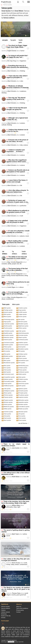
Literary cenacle (5, 612)
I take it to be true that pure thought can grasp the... (17, 109)
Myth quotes (7, 308)
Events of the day (6, 616)
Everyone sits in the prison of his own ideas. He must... (17, 141)
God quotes (7, 416)
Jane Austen (16, 448)
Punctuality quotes (9, 381)
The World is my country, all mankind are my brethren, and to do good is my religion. (15, 589)
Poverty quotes (8, 328)
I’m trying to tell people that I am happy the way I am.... (17, 56)
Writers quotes (23, 328)
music (27, 236)
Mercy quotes (22, 381)
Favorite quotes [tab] (20, 41)
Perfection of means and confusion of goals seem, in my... (18, 201)
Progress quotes (8, 400)
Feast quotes (7, 418)
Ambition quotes (23, 343)
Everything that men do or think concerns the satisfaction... (18, 66)
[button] (2, 29)
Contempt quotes (23, 340)
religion (8, 595)
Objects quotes (23, 337)
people (14, 264)
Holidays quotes (23, 354)
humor (22, 51)
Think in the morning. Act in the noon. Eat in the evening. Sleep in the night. (15, 502)
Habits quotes (22, 374)
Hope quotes (7, 322)
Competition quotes (9, 377)
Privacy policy (20, 610)
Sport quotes (7, 420)
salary (13, 564)
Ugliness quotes (23, 389)
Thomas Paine (16, 593)
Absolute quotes (23, 412)
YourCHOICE (11, 642)
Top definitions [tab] (14, 253)
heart (8, 450)
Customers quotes (9, 324)
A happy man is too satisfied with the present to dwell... (17, 221)
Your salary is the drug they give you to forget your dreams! (15, 560)
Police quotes (8, 347)
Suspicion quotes (23, 397)
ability (10, 264)
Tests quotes (7, 370)
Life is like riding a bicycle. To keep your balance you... (17, 191)
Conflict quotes (23, 312)
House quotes (8, 384)
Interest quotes (8, 340)
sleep (15, 507)
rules (22, 81)
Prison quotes (22, 420)
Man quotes (7, 361)
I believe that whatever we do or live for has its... (17, 130)
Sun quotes (7, 351)
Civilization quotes (9, 331)
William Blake (16, 505)
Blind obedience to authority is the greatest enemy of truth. (18, 211)
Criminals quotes (23, 335)
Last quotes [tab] (5, 40)
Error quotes (7, 368)
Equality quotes (8, 333)
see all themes (24, 423)
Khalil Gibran (16, 477)
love (18, 264)
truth (22, 216)
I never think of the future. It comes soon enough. (17, 181)
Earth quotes (22, 386)
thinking (23, 71)
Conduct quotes (23, 368)
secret (8, 536)
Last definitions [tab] (5, 253)
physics (22, 236)
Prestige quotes (8, 310)
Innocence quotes (23, 345)
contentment (10, 299)
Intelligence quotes (9, 391)
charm (25, 448)
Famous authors (6, 608)
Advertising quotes (24, 333)
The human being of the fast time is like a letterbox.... (17, 269)
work (26, 563)
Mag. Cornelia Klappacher (15, 262)
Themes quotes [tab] (6, 304)
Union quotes (22, 418)
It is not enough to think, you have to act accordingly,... (17, 293)
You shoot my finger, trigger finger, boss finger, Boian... (17, 46)
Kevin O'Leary (16, 563)
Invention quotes (8, 412)
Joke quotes (7, 389)
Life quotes (22, 414)
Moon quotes (7, 317)
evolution (4, 264)
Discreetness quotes (24, 361)
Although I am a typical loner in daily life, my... (17, 119)
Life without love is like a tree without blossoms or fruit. (15, 474)
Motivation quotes (23, 400)
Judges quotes (23, 314)
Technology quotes (9, 320)
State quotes (22, 377)
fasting (8, 275)
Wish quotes (7, 314)
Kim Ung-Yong (12, 61)
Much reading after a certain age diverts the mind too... (17, 242)
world (26, 593)
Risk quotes (7, 354)
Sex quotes (22, 320)
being (26, 275)
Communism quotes (9, 374)
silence (21, 287)
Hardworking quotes (24, 366)
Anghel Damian (12, 51)
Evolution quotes (8, 345)
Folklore (3, 610)
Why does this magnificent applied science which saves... (17, 161)
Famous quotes (5, 607)
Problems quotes (23, 379)
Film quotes (22, 363)
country (14, 595)
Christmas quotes (9, 349)
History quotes (8, 404)
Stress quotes (8, 393)
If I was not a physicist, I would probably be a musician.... (18, 232)
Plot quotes (22, 351)
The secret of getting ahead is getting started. (15, 531)
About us (19, 607)
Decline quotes (8, 326)
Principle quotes (23, 393)
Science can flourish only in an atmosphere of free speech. (18, 171)
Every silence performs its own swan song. (18, 283)
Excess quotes (22, 317)
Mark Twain (15, 534)
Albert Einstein (12, 71)
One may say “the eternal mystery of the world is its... (16, 98)
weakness (23, 91)
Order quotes (22, 331)
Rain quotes (7, 366)
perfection (23, 206)
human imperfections (17, 275)
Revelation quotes (23, 349)
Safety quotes (8, 409)
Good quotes (22, 347)
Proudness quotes (23, 395)
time (3, 277)
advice (25, 534)
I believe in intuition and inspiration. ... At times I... (15, 151)
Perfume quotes (8, 395)
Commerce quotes (9, 343)
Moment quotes (23, 322)
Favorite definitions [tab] (24, 253)
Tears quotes (7, 414)
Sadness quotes (8, 379)
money (8, 564)
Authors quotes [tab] (16, 304)
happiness (23, 61)
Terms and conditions (22, 608)
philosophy (9, 507)
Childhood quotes (9, 386)
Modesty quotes (8, 356)
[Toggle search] (23, 2)
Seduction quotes (9, 337)
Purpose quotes (8, 397)
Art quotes (7, 358)
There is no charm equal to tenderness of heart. (15, 445)
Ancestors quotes (9, 335)
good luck (23, 595)
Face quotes (22, 416)
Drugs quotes (22, 310)
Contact (18, 612)
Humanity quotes (23, 391)
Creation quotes (23, 308)
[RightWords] (2, 5)
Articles (3, 618)
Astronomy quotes (24, 384)
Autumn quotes (8, 312)
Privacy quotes (23, 370)
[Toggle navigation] (28, 2)
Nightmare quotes (23, 326)
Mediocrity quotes (9, 407)
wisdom (22, 123)
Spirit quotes (7, 372)
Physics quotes (23, 358)
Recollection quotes (9, 363)
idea (21, 145)
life (21, 185)
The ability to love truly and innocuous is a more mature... (17, 258)
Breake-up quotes (23, 409)
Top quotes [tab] (13, 40)
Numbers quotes (23, 404)
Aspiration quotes (23, 402)
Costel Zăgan (11, 287)
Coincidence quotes (24, 407)
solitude (4, 125)
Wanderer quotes (23, 324)
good (18, 595)
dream (4, 299)
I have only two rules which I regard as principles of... (17, 77)
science (26, 145)
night (19, 507)
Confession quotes (24, 372)
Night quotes (22, 356)
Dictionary (4, 614)
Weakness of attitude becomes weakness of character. (18, 87)
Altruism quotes (8, 402)
